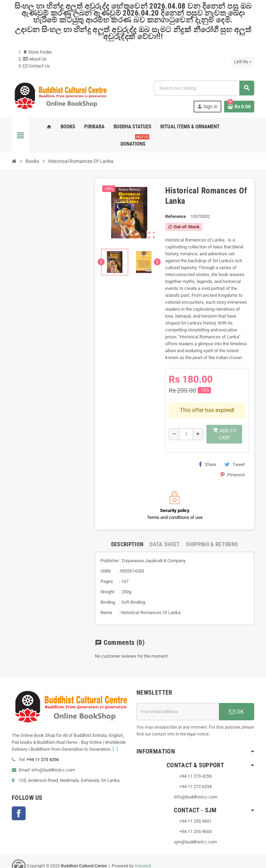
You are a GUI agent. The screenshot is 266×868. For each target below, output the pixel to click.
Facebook (19, 793)
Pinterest (233, 454)
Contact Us (36, 66)
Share (207, 444)
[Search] (204, 88)
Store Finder (37, 52)
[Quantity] (186, 413)
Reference (176, 216)
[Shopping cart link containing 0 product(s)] (239, 107)
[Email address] (178, 691)
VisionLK (143, 845)
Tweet (235, 444)
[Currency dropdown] (243, 62)
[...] (115, 729)
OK (237, 691)
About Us (35, 59)
